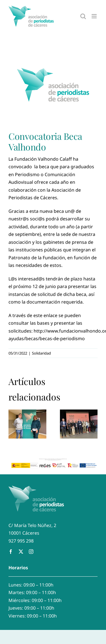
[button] (13, 424)
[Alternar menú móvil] (95, 16)
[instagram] (31, 552)
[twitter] (21, 552)
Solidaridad (41, 353)
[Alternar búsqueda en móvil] (83, 16)
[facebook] (11, 552)
